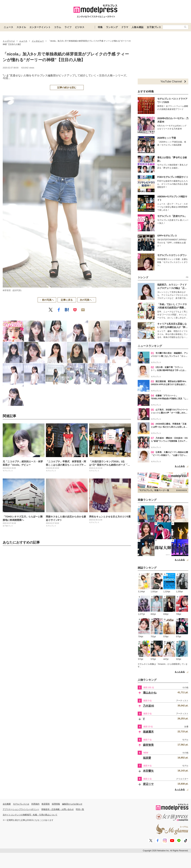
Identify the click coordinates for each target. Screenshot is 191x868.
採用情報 (56, 804)
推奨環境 (46, 804)
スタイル (21, 27)
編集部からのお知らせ (72, 804)
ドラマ (125, 27)
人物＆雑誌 (138, 27)
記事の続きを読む (67, 87)
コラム (58, 27)
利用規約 (35, 804)
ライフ (68, 27)
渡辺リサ (148, 784)
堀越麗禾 (148, 732)
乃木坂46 (148, 706)
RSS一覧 (80, 809)
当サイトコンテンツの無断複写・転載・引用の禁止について (30, 815)
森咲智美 (148, 745)
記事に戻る (67, 300)
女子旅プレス (154, 27)
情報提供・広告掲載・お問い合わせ (58, 809)
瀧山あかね (150, 693)
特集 (100, 27)
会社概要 (7, 804)
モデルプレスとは (21, 804)
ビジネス (80, 27)
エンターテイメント (40, 27)
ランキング (112, 27)
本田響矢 (148, 771)
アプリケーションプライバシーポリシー (21, 809)
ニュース (8, 27)
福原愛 (147, 758)
